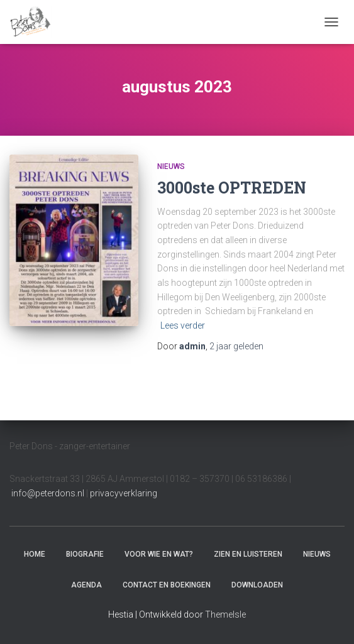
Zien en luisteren (248, 554)
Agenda (86, 585)
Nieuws (171, 166)
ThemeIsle (225, 614)
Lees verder (183, 325)
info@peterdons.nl (49, 493)
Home (35, 554)
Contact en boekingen (167, 585)
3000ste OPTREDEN (232, 188)
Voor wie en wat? (159, 554)
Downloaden (257, 585)
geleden (236, 346)
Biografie (85, 554)
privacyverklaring (124, 493)
